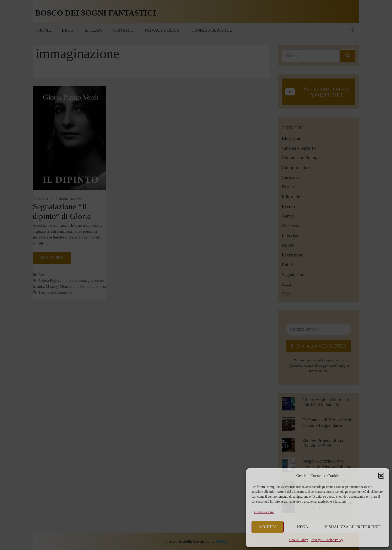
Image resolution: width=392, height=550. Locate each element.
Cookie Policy (299, 540)
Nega (303, 527)
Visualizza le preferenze (353, 527)
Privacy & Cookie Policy (327, 540)
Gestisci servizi (264, 512)
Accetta (268, 527)
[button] (381, 476)
